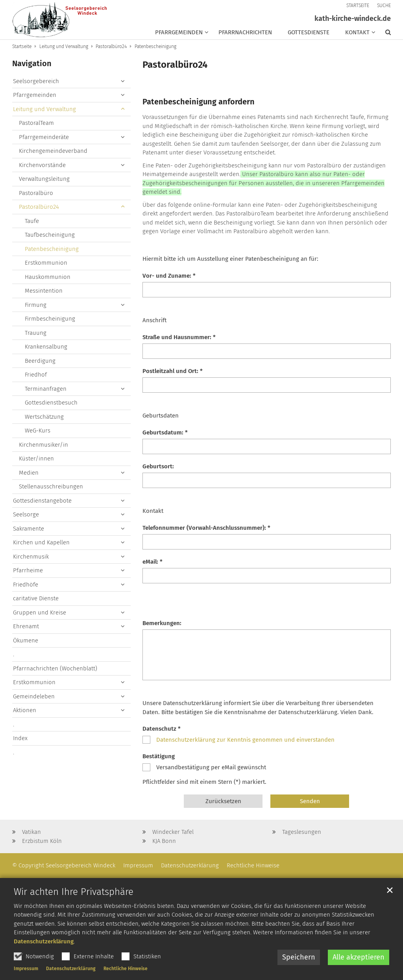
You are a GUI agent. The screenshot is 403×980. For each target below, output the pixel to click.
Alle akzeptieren (359, 970)
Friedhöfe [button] (26, 585)
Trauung (36, 333)
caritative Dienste (36, 598)
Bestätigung (159, 756)
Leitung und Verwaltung (64, 46)
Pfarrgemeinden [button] (179, 32)
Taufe (32, 221)
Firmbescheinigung (50, 319)
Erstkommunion (46, 263)
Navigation (32, 63)
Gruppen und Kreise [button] (40, 612)
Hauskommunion (48, 277)
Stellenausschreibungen (51, 486)
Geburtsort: (158, 466)
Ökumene (26, 640)
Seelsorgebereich (36, 81)
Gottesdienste (309, 32)
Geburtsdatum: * (165, 432)
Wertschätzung (44, 417)
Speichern (299, 970)
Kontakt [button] (357, 32)
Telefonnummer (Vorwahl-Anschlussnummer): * (206, 528)
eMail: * (153, 562)
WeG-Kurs (38, 431)
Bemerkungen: (162, 623)
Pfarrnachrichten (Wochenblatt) (55, 668)
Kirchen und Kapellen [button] (41, 542)
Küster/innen (36, 458)
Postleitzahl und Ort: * (173, 371)
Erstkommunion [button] (34, 682)
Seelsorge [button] (26, 514)
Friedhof (36, 375)
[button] (384, 34)
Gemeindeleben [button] (34, 696)
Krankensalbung (46, 347)
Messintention (44, 291)
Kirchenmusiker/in (43, 445)
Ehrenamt (26, 626)
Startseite (22, 46)
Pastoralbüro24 (111, 46)
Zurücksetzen (223, 801)
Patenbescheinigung (155, 46)
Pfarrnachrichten (245, 32)
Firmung (36, 305)
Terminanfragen (46, 389)
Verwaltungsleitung (44, 179)
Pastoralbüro (36, 193)
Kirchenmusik (31, 557)
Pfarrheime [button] (28, 570)
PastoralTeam (36, 123)
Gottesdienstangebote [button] (42, 501)
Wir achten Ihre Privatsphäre (74, 904)
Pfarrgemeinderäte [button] (44, 137)
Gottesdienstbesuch (51, 403)
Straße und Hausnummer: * (179, 337)
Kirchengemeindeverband (53, 151)
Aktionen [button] (25, 710)
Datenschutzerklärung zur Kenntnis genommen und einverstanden (245, 740)
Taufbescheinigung (50, 235)
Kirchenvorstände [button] (42, 165)
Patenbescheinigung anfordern (199, 102)
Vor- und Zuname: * (169, 276)
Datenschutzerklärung (44, 954)
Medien (29, 473)
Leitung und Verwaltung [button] (44, 109)
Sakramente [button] (29, 529)
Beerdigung (40, 361)
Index (20, 738)
